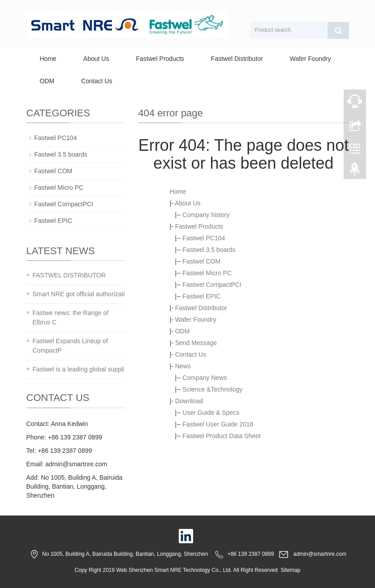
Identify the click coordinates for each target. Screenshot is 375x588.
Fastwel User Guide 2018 (218, 424)
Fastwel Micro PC (207, 273)
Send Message (196, 343)
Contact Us (97, 81)
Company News (205, 378)
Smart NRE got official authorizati (79, 294)
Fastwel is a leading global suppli (79, 369)
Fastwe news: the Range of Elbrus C (71, 317)
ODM (47, 81)
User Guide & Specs (211, 413)
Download (189, 401)
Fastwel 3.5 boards (209, 250)
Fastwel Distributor (237, 59)
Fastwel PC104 (204, 238)
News (183, 366)
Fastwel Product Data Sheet (221, 436)
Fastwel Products (160, 59)
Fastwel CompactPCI (212, 285)
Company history (206, 215)
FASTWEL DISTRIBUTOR (69, 275)
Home (48, 59)
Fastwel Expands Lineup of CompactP (70, 346)
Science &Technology (212, 389)
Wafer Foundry (310, 59)
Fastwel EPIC (201, 296)
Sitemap (290, 570)
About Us (96, 59)
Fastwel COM (201, 261)
